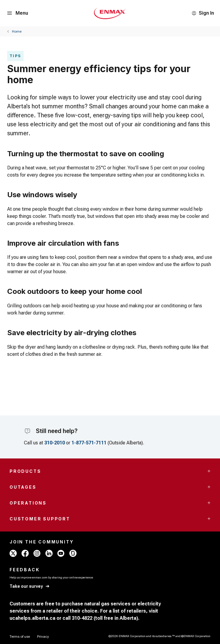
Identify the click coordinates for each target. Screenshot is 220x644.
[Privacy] (43, 637)
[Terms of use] (20, 637)
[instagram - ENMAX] (37, 553)
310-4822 (82, 618)
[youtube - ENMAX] (61, 553)
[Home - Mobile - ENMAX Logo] (110, 13)
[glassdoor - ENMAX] (73, 553)
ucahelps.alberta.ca (32, 618)
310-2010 (55, 443)
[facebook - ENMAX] (25, 553)
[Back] (14, 31)
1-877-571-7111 (89, 443)
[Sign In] (203, 13)
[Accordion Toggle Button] (209, 471)
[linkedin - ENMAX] (49, 553)
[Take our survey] (30, 586)
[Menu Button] (17, 13)
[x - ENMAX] (13, 553)
